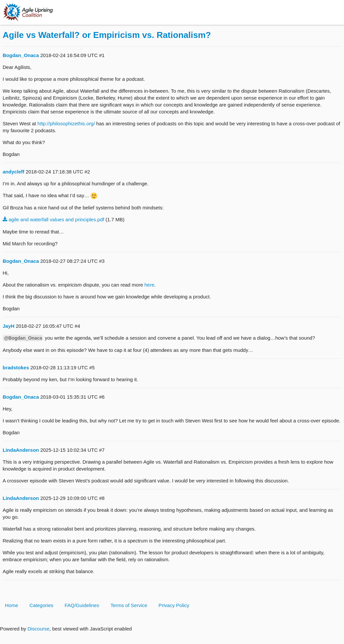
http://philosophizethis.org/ (66, 123)
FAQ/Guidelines (82, 605)
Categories (41, 605)
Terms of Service (129, 605)
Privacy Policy (174, 605)
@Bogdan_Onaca (23, 338)
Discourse (38, 629)
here (149, 285)
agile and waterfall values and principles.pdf (56, 219)
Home (12, 605)
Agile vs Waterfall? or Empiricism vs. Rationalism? (107, 35)
